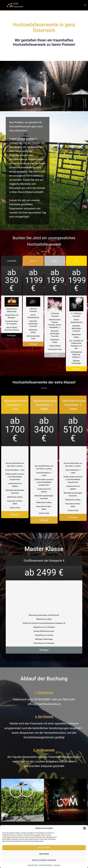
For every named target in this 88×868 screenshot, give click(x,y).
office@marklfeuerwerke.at (44, 704)
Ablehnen (44, 854)
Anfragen (12, 335)
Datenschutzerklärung (46, 865)
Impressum (57, 865)
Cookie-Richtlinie (33, 865)
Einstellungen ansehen (44, 860)
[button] (85, 828)
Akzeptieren (44, 848)
